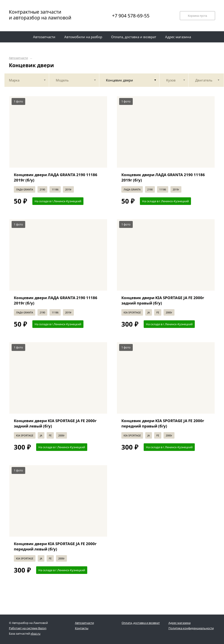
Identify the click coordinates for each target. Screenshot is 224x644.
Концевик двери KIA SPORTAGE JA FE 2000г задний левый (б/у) (55, 423)
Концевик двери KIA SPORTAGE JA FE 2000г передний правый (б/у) (163, 423)
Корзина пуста (197, 16)
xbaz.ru (35, 634)
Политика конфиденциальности (191, 628)
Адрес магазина (179, 623)
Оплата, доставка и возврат (141, 623)
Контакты (82, 628)
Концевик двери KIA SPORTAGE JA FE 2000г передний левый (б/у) (55, 546)
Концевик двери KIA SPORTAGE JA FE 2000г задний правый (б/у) (163, 300)
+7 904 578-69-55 (131, 16)
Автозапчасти (18, 58)
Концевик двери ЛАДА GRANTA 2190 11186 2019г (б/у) (56, 177)
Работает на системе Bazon (28, 628)
